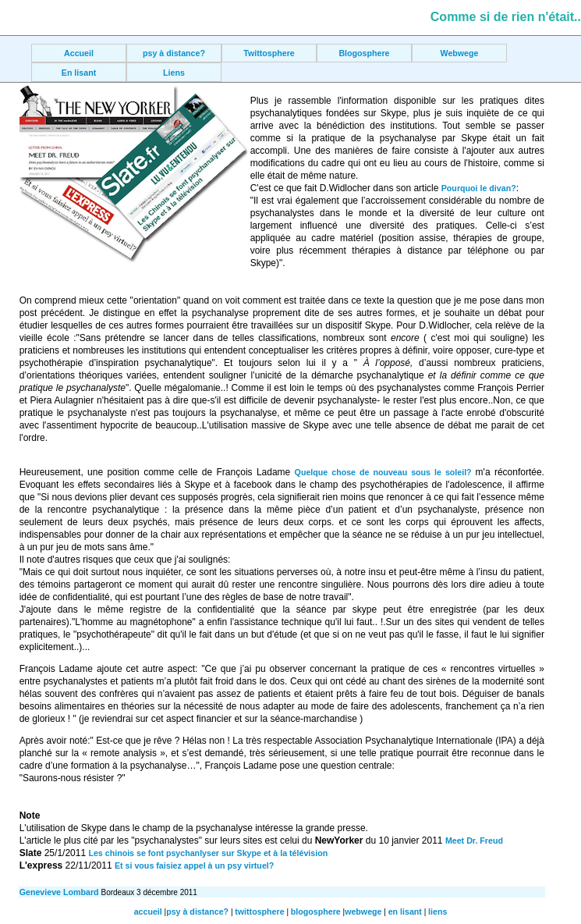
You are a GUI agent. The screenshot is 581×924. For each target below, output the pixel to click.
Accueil (79, 53)
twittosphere (259, 912)
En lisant (79, 73)
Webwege (460, 53)
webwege (363, 912)
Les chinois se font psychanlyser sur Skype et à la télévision (208, 853)
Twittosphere (269, 53)
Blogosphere (364, 53)
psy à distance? (174, 53)
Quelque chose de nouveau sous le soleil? (385, 472)
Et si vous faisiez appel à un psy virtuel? (194, 865)
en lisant (405, 912)
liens (438, 912)
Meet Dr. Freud (474, 840)
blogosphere (316, 912)
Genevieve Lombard (60, 892)
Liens (174, 73)
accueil (148, 912)
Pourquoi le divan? (479, 188)
